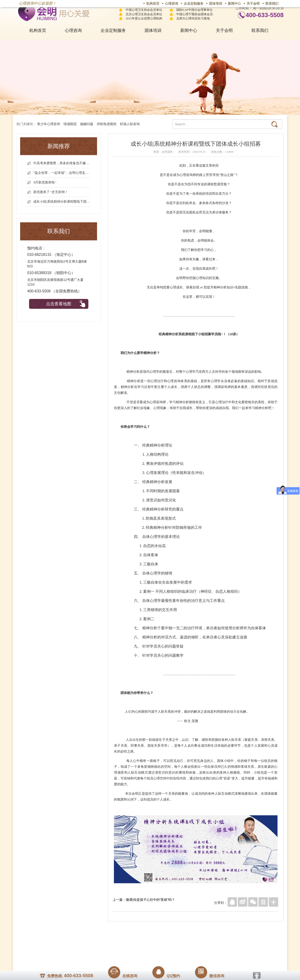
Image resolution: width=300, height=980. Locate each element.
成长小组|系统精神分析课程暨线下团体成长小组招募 (62, 202)
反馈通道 (160, 944)
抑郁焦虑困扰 (107, 124)
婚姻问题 (87, 124)
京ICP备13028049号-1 (168, 950)
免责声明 (198, 944)
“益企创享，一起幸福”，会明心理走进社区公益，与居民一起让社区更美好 (62, 173)
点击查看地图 (59, 304)
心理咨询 (172, 4)
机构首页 (153, 4)
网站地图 (179, 944)
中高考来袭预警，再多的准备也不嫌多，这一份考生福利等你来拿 (62, 163)
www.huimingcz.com (147, 954)
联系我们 (272, 4)
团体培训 (216, 4)
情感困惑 (70, 124)
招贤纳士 (141, 944)
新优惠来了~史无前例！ (51, 192)
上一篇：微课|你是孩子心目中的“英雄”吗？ (144, 900)
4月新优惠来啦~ (45, 182)
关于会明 (253, 4)
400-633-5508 (265, 15)
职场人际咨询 (130, 124)
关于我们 (103, 944)
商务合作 (122, 944)
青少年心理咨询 (49, 124)
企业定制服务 (194, 4)
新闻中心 (234, 4)
